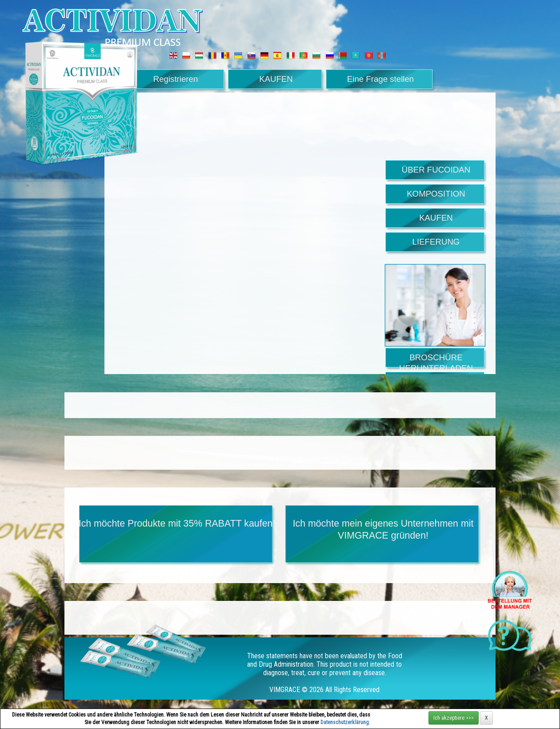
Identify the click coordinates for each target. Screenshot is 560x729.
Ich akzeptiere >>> (454, 718)
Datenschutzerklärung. (345, 722)
